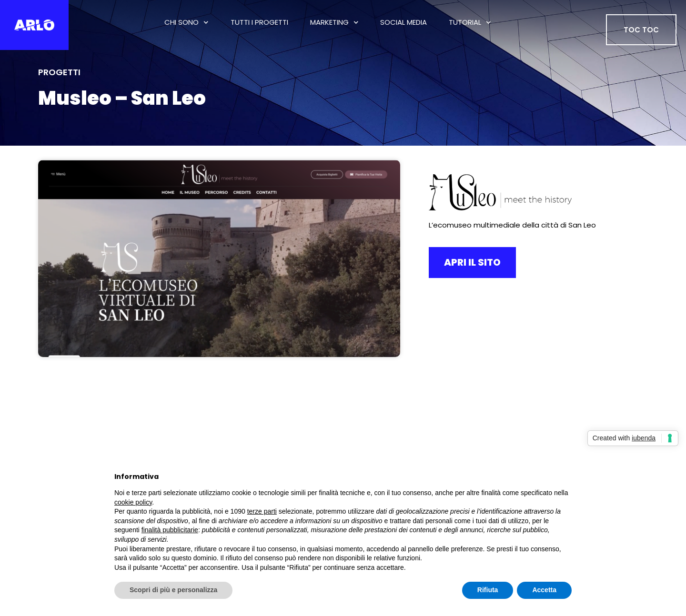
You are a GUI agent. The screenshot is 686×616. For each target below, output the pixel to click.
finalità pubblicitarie (170, 530)
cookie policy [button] (133, 502)
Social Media (404, 22)
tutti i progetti (259, 22)
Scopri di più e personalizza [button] (173, 590)
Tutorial (470, 23)
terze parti (262, 511)
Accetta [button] (544, 590)
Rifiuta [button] (488, 590)
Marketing (334, 23)
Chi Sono (187, 23)
